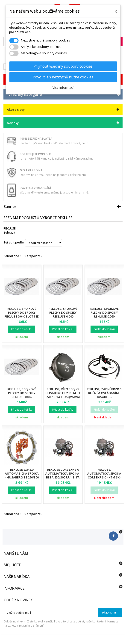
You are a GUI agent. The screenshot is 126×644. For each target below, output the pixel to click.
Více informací (63, 87)
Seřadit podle (14, 242)
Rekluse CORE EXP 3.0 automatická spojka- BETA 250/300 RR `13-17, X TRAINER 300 (63, 475)
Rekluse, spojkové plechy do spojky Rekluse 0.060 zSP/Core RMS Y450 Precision (104, 316)
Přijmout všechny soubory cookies (63, 66)
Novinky (13, 123)
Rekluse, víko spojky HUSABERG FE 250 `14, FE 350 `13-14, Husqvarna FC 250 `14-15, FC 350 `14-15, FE (63, 397)
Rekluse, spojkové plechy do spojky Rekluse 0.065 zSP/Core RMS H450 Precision (22, 397)
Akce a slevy (16, 110)
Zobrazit (9, 232)
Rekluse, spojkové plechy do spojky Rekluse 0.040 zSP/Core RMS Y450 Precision (63, 316)
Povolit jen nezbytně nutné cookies (63, 77)
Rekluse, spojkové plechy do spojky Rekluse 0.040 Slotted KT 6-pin (22, 314)
